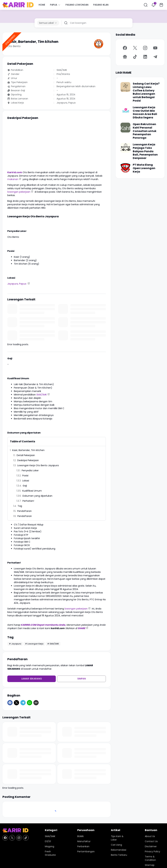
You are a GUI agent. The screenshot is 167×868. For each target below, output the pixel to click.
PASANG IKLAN (101, 5)
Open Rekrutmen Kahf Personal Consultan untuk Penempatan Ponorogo (145, 131)
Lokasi (26, 481)
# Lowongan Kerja (34, 644)
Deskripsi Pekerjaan (28, 460)
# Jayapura (15, 644)
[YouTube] (155, 48)
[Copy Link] (36, 703)
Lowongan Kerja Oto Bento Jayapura (38, 465)
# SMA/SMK (53, 644)
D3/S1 (48, 841)
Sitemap (150, 865)
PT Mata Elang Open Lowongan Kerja (144, 168)
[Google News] (125, 57)
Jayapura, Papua (17, 284)
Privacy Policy (152, 851)
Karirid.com (15, 172)
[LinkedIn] (145, 57)
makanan (13, 179)
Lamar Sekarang (32, 679)
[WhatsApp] (30, 703)
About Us (150, 836)
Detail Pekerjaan (26, 455)
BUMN (80, 836)
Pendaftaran (24, 511)
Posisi (26, 476)
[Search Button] (146, 5)
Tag (20, 506)
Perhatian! (28, 501)
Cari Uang (116, 845)
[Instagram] (145, 48)
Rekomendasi (119, 850)
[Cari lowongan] (100, 23)
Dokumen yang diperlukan (38, 496)
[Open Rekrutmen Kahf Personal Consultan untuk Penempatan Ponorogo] (125, 128)
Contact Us (151, 841)
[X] (16, 703)
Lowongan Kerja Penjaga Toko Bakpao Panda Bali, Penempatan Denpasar (145, 151)
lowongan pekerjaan (19, 192)
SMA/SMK (42, 395)
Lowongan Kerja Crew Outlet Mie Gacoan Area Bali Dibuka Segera (145, 113)
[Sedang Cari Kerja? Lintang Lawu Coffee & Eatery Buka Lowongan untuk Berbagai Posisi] (125, 87)
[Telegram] (23, 703)
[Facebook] (10, 703)
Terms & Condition (150, 858)
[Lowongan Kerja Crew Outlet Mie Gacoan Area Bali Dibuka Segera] (125, 111)
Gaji (25, 486)
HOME (42, 5)
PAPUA (55, 5)
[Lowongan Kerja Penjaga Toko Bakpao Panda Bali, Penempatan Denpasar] (125, 148)
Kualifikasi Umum (32, 491)
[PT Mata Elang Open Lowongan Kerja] (125, 168)
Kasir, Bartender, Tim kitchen (28, 450)
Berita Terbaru (119, 855)
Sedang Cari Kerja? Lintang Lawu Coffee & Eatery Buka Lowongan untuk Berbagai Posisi (146, 92)
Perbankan (83, 846)
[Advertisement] (57, 145)
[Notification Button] (153, 5)
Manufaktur (84, 841)
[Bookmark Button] (161, 5)
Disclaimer (151, 846)
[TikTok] (135, 57)
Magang (49, 846)
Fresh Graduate (50, 853)
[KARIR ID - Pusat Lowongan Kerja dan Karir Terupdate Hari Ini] (15, 830)
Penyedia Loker (30, 470)
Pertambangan (86, 851)
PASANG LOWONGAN (77, 5)
